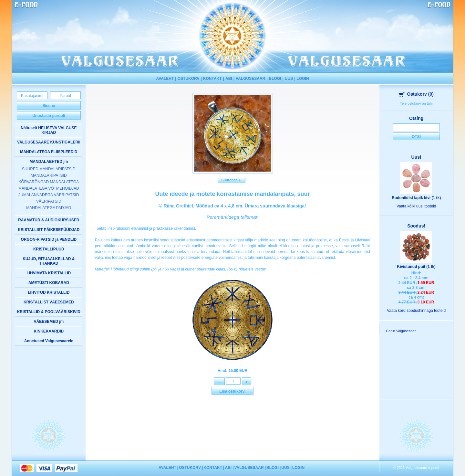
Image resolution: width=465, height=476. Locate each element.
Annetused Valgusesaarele (49, 341)
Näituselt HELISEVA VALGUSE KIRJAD (49, 130)
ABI (229, 79)
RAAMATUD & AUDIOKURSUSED (49, 220)
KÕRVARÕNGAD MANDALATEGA (49, 182)
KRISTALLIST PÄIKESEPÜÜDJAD (49, 230)
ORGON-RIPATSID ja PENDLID (49, 239)
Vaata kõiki (416, 206)
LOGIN (303, 79)
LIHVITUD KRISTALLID (49, 292)
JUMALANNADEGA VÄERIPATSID (49, 195)
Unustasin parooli (49, 116)
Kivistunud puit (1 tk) (416, 267)
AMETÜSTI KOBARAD (49, 283)
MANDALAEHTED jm (49, 162)
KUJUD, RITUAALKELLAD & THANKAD (49, 261)
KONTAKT (212, 79)
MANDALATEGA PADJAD (49, 208)
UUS (289, 79)
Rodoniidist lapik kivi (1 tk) (416, 198)
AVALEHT (165, 79)
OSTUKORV (189, 79)
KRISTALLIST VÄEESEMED (49, 302)
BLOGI (275, 79)
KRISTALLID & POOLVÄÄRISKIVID (49, 312)
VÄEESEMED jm (49, 322)
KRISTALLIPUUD (49, 249)
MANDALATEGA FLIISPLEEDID (49, 152)
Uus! (416, 157)
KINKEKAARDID (49, 331)
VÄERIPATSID (49, 201)
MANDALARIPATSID (49, 175)
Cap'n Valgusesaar (401, 331)
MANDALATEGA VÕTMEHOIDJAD (49, 188)
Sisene (49, 106)
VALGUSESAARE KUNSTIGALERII (49, 142)
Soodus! (416, 226)
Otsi (416, 137)
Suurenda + (232, 180)
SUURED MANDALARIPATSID (49, 169)
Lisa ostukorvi (232, 392)
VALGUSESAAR (250, 79)
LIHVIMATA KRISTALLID (49, 273)
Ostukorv (416, 94)
